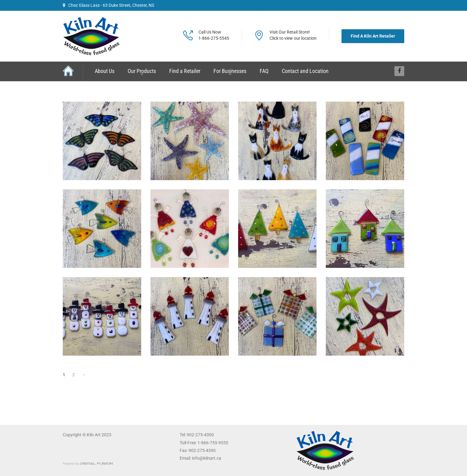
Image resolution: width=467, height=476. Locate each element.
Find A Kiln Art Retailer (373, 36)
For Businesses (230, 71)
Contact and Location (305, 71)
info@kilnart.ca (207, 458)
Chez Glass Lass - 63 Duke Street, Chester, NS (108, 5)
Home (73, 73)
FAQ (264, 71)
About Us (105, 71)
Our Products (142, 71)
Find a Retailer (185, 71)
